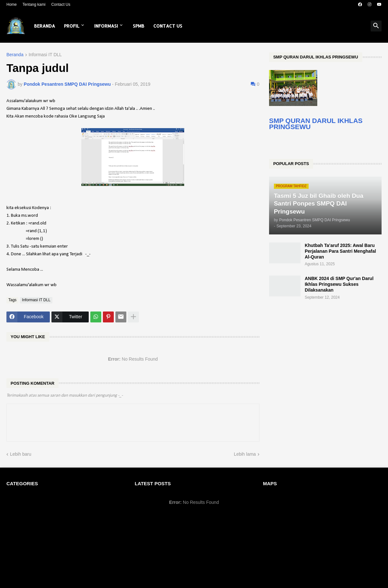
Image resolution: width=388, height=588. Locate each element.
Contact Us (61, 4)
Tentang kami (34, 4)
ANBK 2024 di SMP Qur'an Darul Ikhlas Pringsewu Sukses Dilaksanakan (339, 284)
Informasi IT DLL (45, 55)
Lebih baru (21, 454)
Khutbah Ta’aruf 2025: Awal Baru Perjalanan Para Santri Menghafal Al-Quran (340, 251)
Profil (72, 26)
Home (12, 4)
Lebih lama (245, 454)
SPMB (139, 26)
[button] (376, 26)
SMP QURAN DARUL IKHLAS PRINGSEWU (316, 124)
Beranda (45, 26)
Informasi (106, 26)
